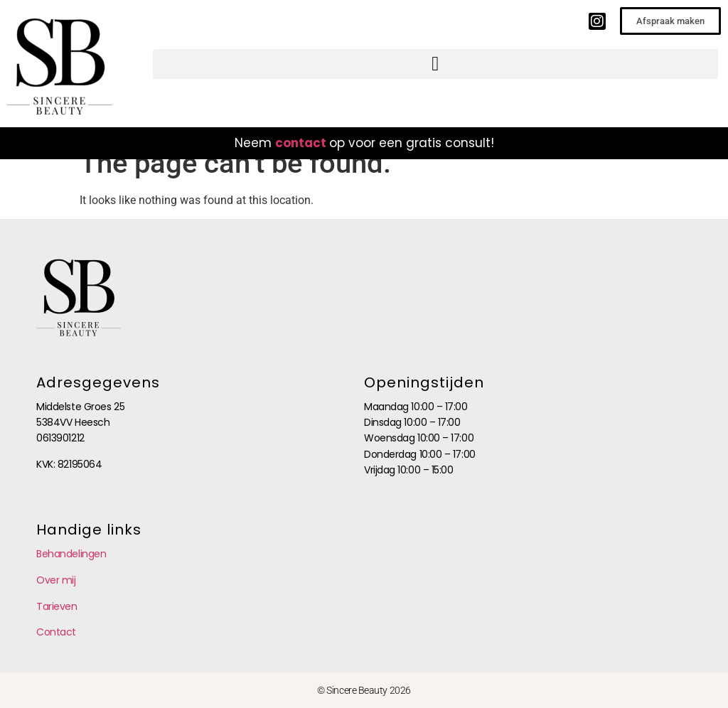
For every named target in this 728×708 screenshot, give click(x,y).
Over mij (56, 580)
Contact (56, 632)
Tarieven (57, 606)
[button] (435, 64)
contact (301, 143)
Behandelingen (71, 554)
